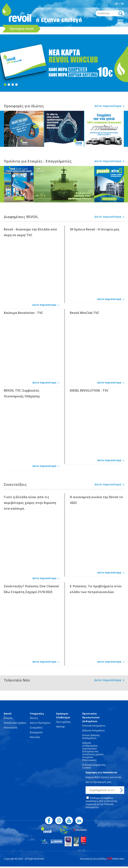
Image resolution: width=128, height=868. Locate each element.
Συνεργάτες (36, 728)
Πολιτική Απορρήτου (94, 726)
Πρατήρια (21, 29)
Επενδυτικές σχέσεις (15, 723)
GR (117, 4)
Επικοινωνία (10, 728)
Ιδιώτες (34, 718)
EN (122, 4)
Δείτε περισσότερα (108, 106)
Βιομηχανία (36, 732)
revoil (16, 13)
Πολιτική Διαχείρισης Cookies (94, 766)
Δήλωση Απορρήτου (93, 730)
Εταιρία (8, 718)
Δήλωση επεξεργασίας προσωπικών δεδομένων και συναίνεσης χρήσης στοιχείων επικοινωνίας (93, 751)
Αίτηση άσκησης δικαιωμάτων (91, 737)
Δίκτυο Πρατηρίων (40, 723)
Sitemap (60, 727)
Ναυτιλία (35, 737)
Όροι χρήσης (63, 722)
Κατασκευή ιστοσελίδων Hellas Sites (102, 859)
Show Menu (120, 22)
